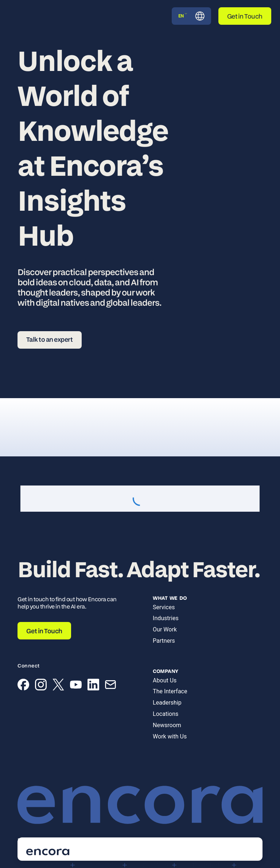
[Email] (110, 686)
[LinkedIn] (93, 686)
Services (164, 607)
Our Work (165, 629)
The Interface (170, 691)
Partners (164, 641)
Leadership (167, 703)
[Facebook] (23, 686)
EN (183, 16)
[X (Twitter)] (58, 686)
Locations (166, 714)
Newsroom (167, 725)
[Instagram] (41, 686)
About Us (165, 680)
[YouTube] (76, 686)
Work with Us (170, 736)
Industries (166, 618)
